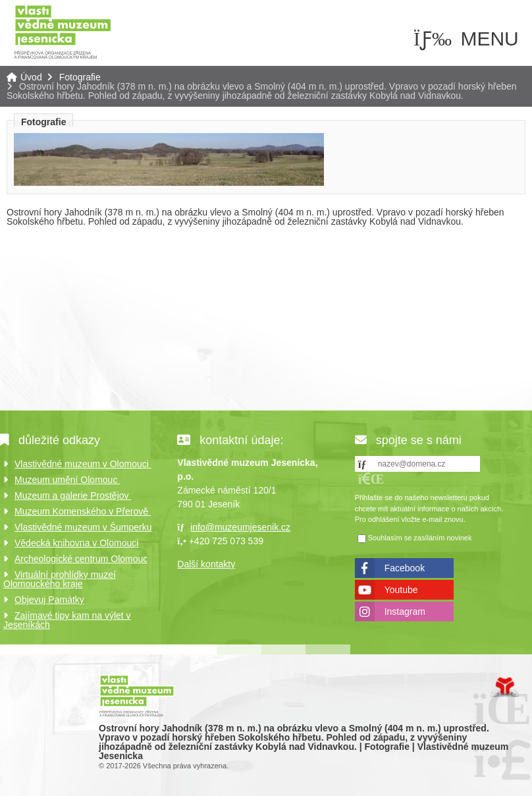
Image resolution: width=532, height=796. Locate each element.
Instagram (405, 611)
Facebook (405, 568)
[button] (371, 479)
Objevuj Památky (49, 600)
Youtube (401, 590)
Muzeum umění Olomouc (67, 480)
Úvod (63, 31)
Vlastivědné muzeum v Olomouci (83, 464)
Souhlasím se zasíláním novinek (420, 538)
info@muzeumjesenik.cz (240, 527)
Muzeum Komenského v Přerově (83, 511)
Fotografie (80, 77)
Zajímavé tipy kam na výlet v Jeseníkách (67, 620)
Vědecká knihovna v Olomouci (76, 543)
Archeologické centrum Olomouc (81, 559)
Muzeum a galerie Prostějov (73, 496)
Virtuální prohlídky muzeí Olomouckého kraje (60, 579)
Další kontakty (206, 564)
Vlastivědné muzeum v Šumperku (83, 527)
